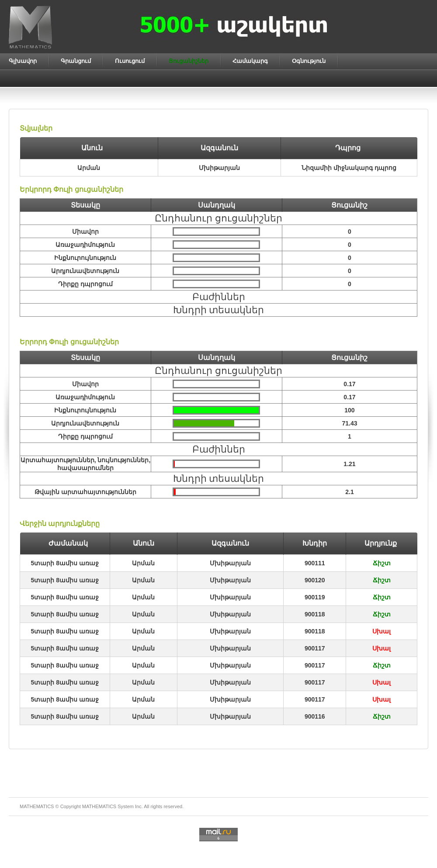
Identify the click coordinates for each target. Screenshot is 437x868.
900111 (315, 563)
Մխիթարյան (230, 563)
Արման (143, 563)
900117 (315, 648)
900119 (315, 597)
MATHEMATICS (99, 806)
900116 (315, 716)
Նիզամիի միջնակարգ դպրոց (349, 168)
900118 (315, 614)
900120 (315, 580)
